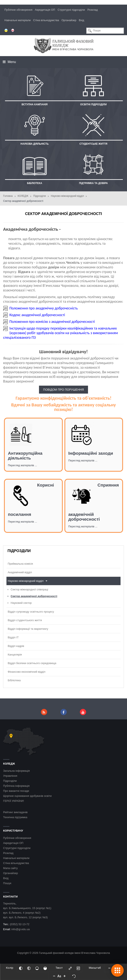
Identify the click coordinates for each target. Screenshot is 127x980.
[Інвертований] (21, 968)
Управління (10, 776)
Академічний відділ (20, 572)
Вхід (82, 20)
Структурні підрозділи (71, 10)
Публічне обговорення (18, 10)
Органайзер (69, 20)
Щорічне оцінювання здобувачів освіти (27, 796)
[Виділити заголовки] (78, 968)
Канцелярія (15, 655)
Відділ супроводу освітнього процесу (31, 612)
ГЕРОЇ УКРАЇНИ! (14, 801)
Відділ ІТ (13, 637)
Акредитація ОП (45, 10)
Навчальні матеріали (18, 20)
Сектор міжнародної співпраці (29, 589)
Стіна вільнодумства (46, 20)
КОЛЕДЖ (23, 196)
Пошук (7, 883)
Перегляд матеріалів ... (22, 465)
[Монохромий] (29, 968)
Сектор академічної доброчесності (34, 596)
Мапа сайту (10, 868)
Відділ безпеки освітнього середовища (32, 663)
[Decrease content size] (109, 968)
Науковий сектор (21, 603)
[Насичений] (45, 968)
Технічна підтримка (15, 817)
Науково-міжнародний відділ (67, 196)
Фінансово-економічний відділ (27, 672)
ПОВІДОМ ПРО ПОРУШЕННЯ (63, 390)
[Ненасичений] (37, 968)
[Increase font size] (65, 976)
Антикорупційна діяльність (25, 456)
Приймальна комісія (20, 564)
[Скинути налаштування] (74, 976)
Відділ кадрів (16, 646)
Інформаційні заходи (91, 453)
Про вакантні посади (16, 791)
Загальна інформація (16, 771)
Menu (9, 62)
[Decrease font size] (54, 976)
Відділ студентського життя (25, 620)
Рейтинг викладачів (15, 812)
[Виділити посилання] (70, 968)
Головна (8, 196)
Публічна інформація (16, 786)
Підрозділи (40, 196)
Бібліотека (14, 680)
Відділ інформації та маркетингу (28, 629)
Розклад (92, 10)
